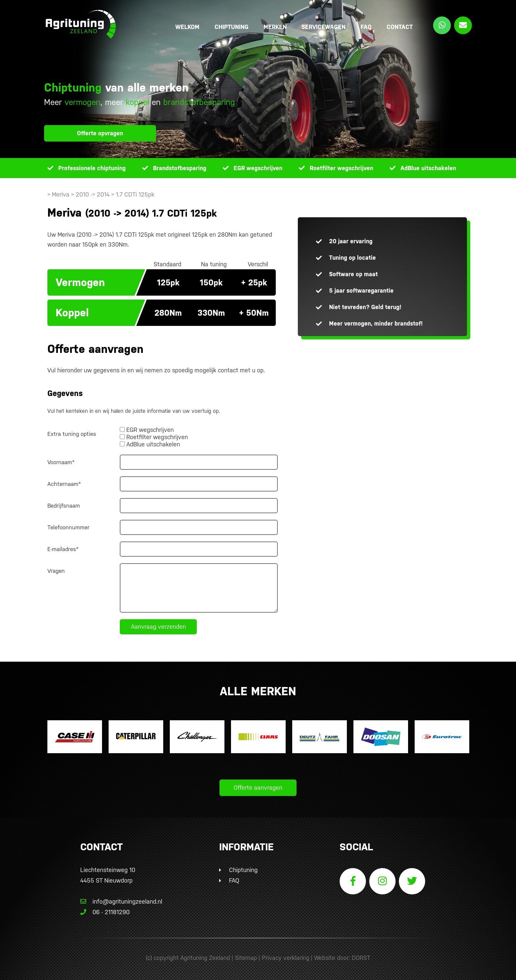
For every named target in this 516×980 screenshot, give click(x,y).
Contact (400, 27)
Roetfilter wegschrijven (341, 168)
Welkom (187, 27)
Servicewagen (323, 27)
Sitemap (246, 958)
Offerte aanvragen (258, 788)
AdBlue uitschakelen (428, 168)
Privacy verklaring (286, 958)
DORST (361, 958)
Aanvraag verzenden (158, 627)
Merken (275, 27)
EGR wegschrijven (258, 168)
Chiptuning (232, 27)
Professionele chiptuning (92, 168)
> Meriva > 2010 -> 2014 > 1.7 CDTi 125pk (101, 194)
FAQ (366, 27)
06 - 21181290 (105, 912)
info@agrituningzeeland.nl (121, 901)
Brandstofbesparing (180, 168)
